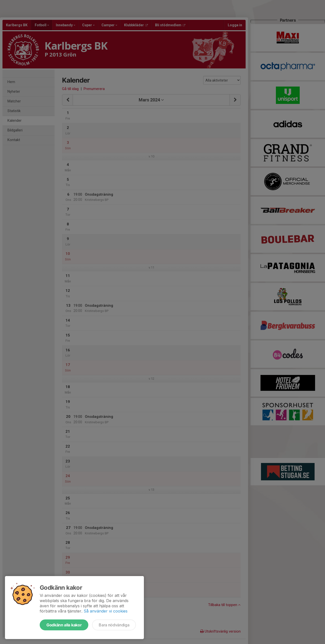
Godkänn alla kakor (64, 625)
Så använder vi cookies (106, 611)
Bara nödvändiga (114, 625)
